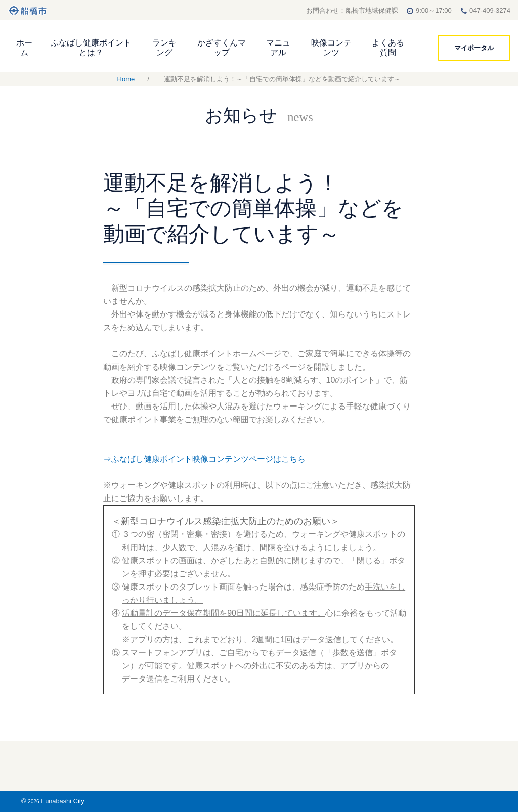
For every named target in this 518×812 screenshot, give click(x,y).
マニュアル (278, 48)
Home (126, 79)
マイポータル (474, 48)
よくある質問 (388, 48)
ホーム (24, 48)
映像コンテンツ (331, 48)
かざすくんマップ (222, 48)
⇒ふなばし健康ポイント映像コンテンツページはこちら (204, 459)
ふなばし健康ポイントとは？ (91, 48)
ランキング (164, 48)
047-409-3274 (490, 10)
